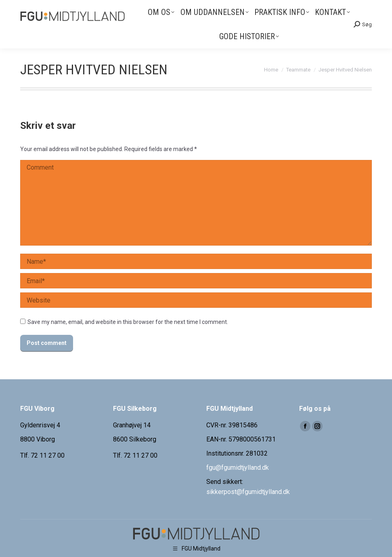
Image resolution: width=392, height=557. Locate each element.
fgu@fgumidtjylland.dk (238, 468)
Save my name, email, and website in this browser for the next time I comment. (128, 322)
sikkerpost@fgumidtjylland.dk (248, 492)
